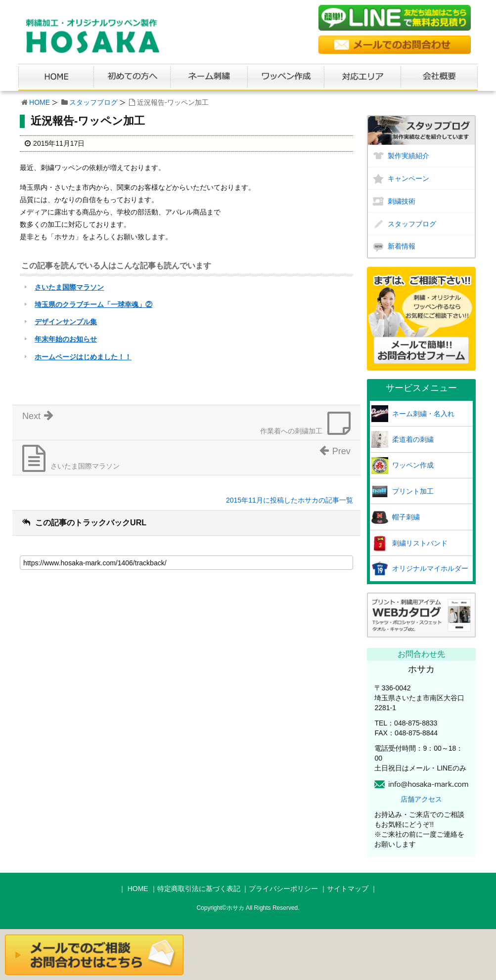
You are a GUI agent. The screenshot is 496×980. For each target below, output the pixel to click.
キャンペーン (408, 178)
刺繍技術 (402, 201)
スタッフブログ (93, 102)
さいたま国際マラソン (69, 287)
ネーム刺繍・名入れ (423, 414)
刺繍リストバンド (420, 543)
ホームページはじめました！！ (83, 357)
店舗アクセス (421, 799)
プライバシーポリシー (283, 889)
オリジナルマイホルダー (430, 568)
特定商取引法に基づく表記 (199, 889)
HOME (40, 102)
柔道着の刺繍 (413, 439)
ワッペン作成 (413, 465)
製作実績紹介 (408, 156)
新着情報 (402, 246)
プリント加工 (413, 491)
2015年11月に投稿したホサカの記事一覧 (290, 500)
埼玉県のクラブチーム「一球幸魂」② (93, 304)
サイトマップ (348, 889)
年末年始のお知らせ (66, 339)
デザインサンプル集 (66, 322)
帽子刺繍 (406, 517)
